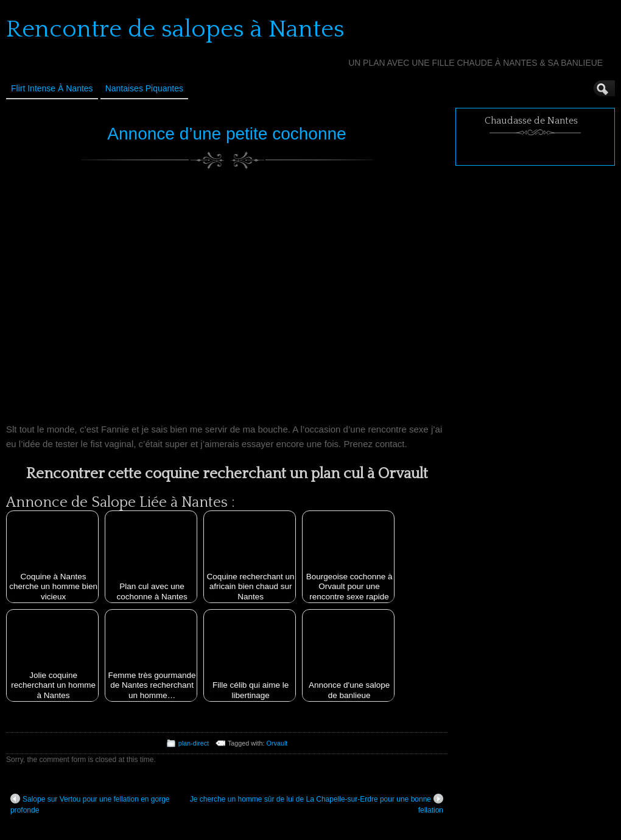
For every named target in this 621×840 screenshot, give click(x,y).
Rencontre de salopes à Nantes (175, 29)
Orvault (277, 743)
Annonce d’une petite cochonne (226, 134)
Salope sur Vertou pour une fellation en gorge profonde (90, 804)
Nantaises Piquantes (144, 88)
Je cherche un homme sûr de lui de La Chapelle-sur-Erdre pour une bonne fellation (317, 804)
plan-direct (194, 743)
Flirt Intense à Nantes (52, 88)
